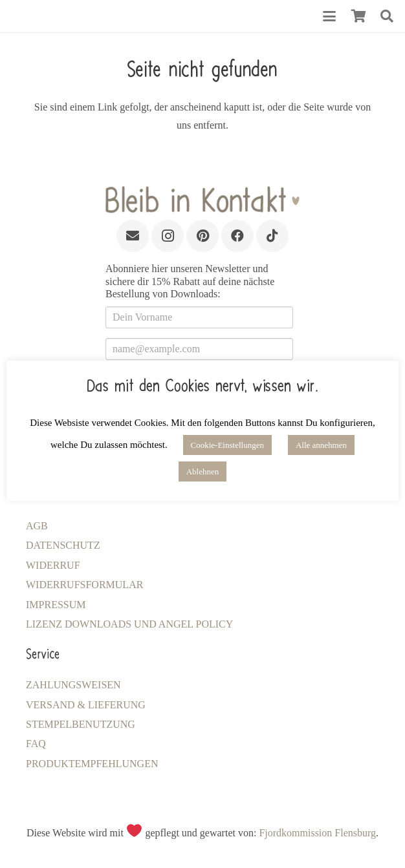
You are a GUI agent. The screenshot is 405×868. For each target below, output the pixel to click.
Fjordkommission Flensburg (317, 833)
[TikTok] (272, 236)
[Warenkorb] (358, 16)
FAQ (36, 744)
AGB (37, 526)
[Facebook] (237, 236)
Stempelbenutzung (81, 724)
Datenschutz (63, 545)
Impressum (56, 605)
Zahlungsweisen (73, 685)
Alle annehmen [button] (321, 445)
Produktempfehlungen (92, 764)
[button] (329, 16)
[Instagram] (168, 236)
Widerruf (53, 565)
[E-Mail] (133, 236)
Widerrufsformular (84, 585)
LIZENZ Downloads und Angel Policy (129, 624)
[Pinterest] (202, 236)
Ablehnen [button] (203, 471)
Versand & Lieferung (86, 705)
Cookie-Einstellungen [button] (227, 445)
